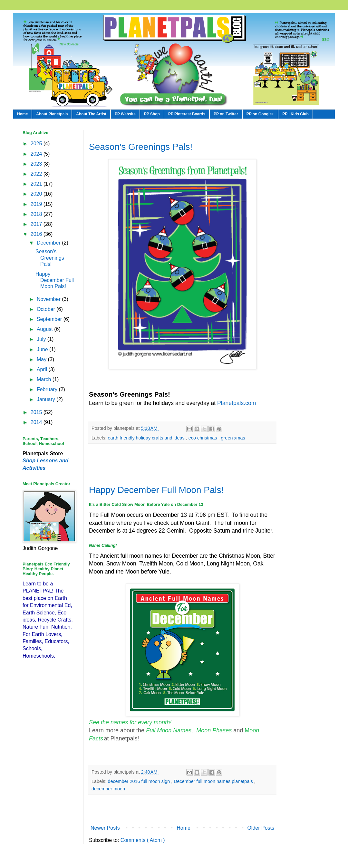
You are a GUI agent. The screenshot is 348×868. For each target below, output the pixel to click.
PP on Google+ (260, 114)
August (45, 329)
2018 (37, 214)
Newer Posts (105, 828)
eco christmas (203, 438)
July (42, 339)
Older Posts (261, 828)
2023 (37, 164)
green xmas (233, 438)
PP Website (125, 114)
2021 (37, 184)
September (50, 319)
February (48, 389)
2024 (37, 154)
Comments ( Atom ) (143, 840)
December (49, 243)
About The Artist (91, 114)
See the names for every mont (128, 722)
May (42, 359)
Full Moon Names (169, 730)
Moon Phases (215, 730)
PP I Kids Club (295, 114)
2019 (37, 204)
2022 (37, 174)
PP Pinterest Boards (187, 114)
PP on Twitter (226, 114)
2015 (37, 412)
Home (22, 114)
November (49, 299)
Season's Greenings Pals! (141, 147)
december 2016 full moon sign (139, 781)
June (43, 349)
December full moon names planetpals (214, 781)
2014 (37, 422)
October (47, 309)
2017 (37, 224)
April (43, 369)
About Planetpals (52, 114)
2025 (37, 144)
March (45, 379)
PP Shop (152, 114)
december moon (108, 789)
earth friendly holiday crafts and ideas (147, 438)
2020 (37, 194)
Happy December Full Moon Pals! (156, 490)
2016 (37, 234)
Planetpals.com (237, 403)
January (47, 399)
